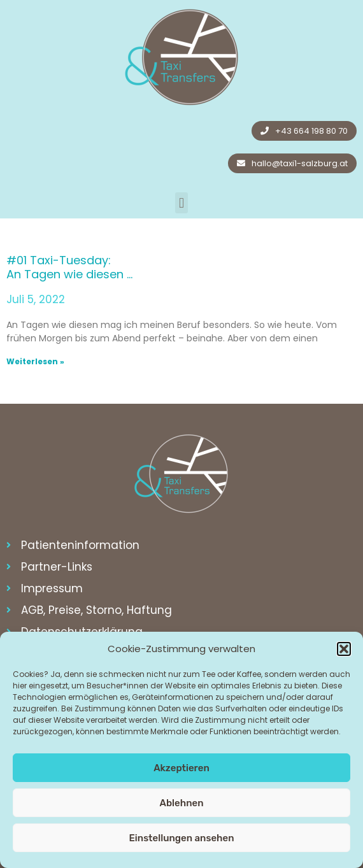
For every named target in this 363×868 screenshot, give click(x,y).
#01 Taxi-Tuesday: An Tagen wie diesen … (69, 267)
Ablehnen (181, 803)
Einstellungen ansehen (181, 838)
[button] (344, 649)
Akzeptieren (181, 768)
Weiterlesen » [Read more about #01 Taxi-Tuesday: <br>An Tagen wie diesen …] (35, 361)
